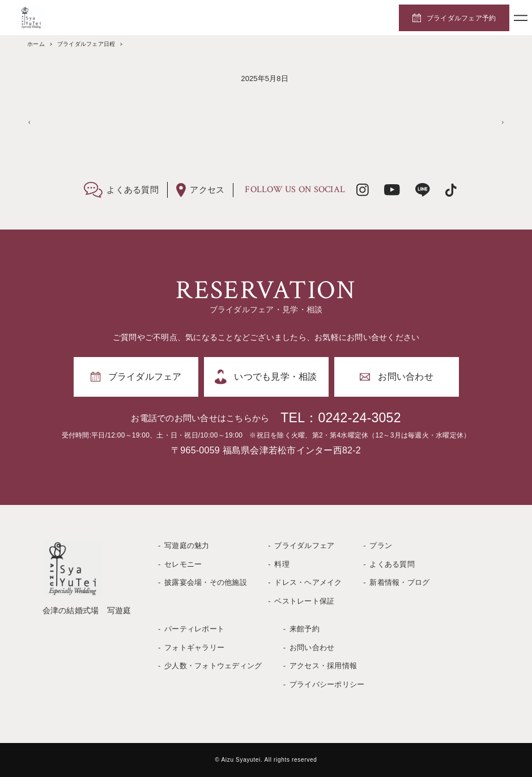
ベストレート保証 (304, 601)
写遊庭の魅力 (187, 545)
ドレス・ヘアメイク (308, 582)
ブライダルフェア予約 (461, 18)
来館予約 (305, 629)
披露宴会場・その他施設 (206, 582)
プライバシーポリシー (327, 684)
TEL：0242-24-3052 (341, 418)
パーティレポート (194, 629)
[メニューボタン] (521, 18)
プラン (381, 545)
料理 (282, 564)
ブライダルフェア (304, 545)
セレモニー (183, 564)
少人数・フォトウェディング (213, 666)
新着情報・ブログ (399, 582)
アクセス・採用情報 (323, 666)
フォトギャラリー (194, 647)
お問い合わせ (312, 647)
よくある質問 (392, 564)
